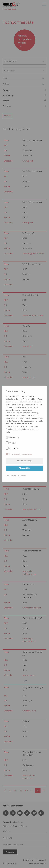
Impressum (22, 476)
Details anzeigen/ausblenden (21, 454)
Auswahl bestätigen (25, 461)
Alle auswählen (25, 468)
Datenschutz (11, 476)
